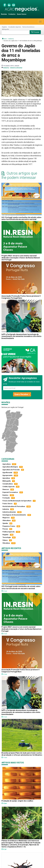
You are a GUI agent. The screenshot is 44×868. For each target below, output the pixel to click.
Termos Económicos (28, 27)
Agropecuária (7, 475)
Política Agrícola (8, 532)
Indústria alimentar (16, 68)
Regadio (5, 535)
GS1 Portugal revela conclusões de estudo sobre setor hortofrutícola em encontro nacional (21, 218)
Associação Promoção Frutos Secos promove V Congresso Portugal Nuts (21, 297)
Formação (6, 498)
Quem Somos (22, 14)
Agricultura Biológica (10, 467)
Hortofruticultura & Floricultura (14, 506)
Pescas (5, 529)
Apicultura (6, 478)
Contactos (12, 14)
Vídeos (5, 540)
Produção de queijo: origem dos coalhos (17, 801)
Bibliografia (5, 29)
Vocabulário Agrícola (15, 27)
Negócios (6, 518)
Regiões (4, 27)
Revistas (4, 14)
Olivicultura (7, 520)
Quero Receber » (22, 394)
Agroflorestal (7, 473)
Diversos (6, 489)
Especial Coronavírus (10, 492)
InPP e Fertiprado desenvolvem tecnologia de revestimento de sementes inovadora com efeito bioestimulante (21, 336)
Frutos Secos (7, 504)
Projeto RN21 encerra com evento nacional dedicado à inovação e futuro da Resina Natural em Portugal (21, 258)
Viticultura (6, 543)
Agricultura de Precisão (11, 470)
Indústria (11, 39)
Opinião (5, 523)
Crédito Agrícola (8, 487)
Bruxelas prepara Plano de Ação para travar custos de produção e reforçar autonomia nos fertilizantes (22, 754)
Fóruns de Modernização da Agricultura (17, 501)
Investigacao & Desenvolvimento (14, 515)
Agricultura (7, 464)
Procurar (35, 32)
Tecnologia (7, 537)
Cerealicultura (8, 484)
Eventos (5, 495)
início (4, 39)
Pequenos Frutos (9, 526)
